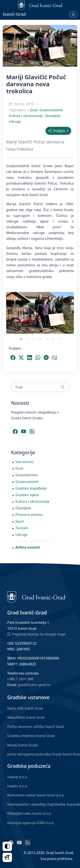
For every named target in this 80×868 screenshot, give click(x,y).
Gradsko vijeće (27, 495)
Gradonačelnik (51, 110)
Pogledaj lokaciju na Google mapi (36, 634)
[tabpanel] (40, 313)
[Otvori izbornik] (73, 14)
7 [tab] (59, 339)
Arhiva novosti (28, 547)
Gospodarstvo (27, 475)
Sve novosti (24, 462)
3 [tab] (34, 339)
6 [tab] (53, 339)
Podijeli (57, 131)
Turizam (22, 528)
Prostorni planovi (29, 515)
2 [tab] (27, 339)
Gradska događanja (31, 488)
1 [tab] (21, 339)
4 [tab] (40, 339)
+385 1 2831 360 (20, 679)
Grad (34, 110)
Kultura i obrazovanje (26, 116)
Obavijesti (52, 116)
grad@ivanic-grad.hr (34, 685)
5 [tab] (47, 339)
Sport (20, 521)
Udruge (15, 121)
